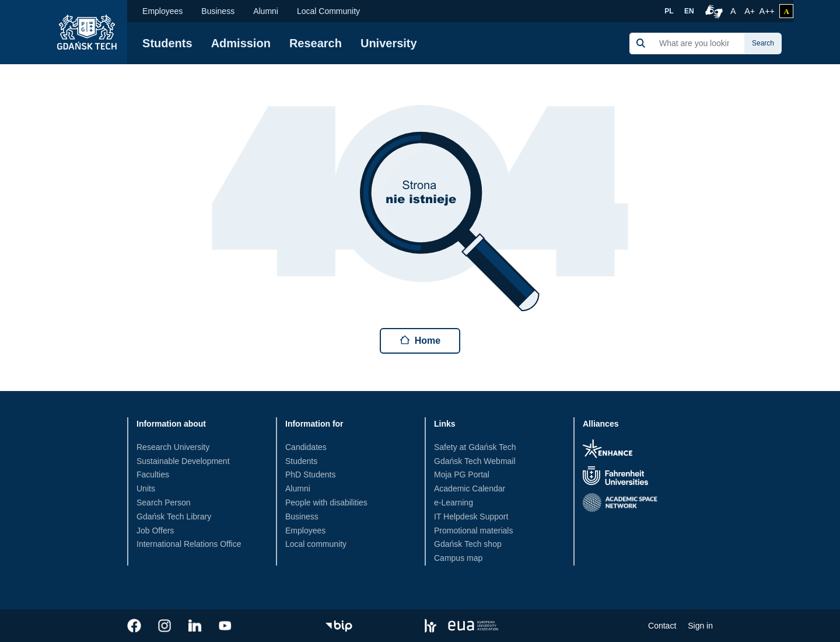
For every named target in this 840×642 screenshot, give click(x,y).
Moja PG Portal (462, 474)
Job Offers (155, 531)
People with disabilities (326, 503)
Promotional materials (473, 531)
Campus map (458, 558)
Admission (241, 43)
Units (146, 489)
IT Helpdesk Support (471, 517)
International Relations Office (189, 544)
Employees (162, 11)
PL (669, 11)
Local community (316, 544)
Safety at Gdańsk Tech (475, 447)
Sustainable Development (183, 461)
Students (167, 43)
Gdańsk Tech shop (468, 544)
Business (218, 11)
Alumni (266, 11)
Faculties (153, 474)
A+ (750, 10)
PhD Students (310, 474)
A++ (767, 10)
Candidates (306, 447)
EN (689, 11)
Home (420, 340)
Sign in (700, 626)
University (389, 43)
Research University (173, 447)
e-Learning (454, 503)
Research (316, 43)
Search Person (164, 503)
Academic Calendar (470, 489)
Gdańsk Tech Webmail (475, 461)
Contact (662, 626)
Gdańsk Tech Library (174, 517)
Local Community (328, 11)
